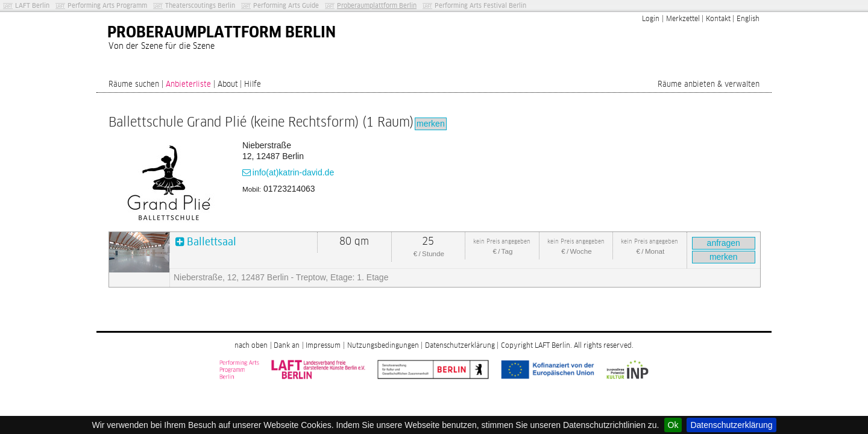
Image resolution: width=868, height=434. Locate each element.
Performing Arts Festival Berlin (480, 6)
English (748, 19)
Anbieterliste (188, 85)
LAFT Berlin (32, 6)
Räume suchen (134, 85)
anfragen (724, 243)
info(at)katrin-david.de (293, 172)
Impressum (323, 346)
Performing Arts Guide (286, 6)
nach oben (251, 346)
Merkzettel (683, 19)
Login (651, 19)
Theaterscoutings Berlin (200, 6)
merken (431, 124)
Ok (673, 425)
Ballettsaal (212, 243)
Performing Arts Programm (107, 6)
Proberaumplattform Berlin (377, 6)
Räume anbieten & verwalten (709, 85)
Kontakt (718, 19)
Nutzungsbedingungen (383, 346)
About (228, 85)
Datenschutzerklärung (731, 425)
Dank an (287, 346)
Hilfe (253, 85)
